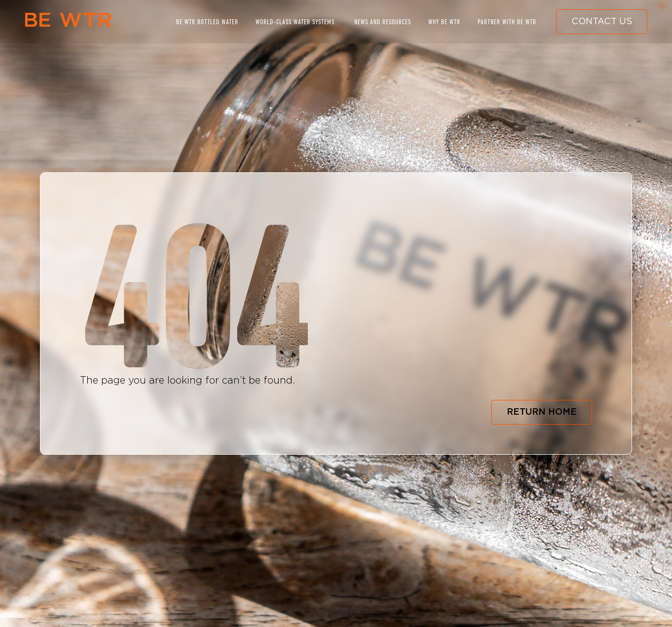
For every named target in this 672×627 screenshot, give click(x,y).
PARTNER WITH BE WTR (507, 22)
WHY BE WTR (444, 22)
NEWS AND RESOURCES (383, 22)
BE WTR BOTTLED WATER (207, 22)
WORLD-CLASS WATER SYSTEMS (295, 22)
